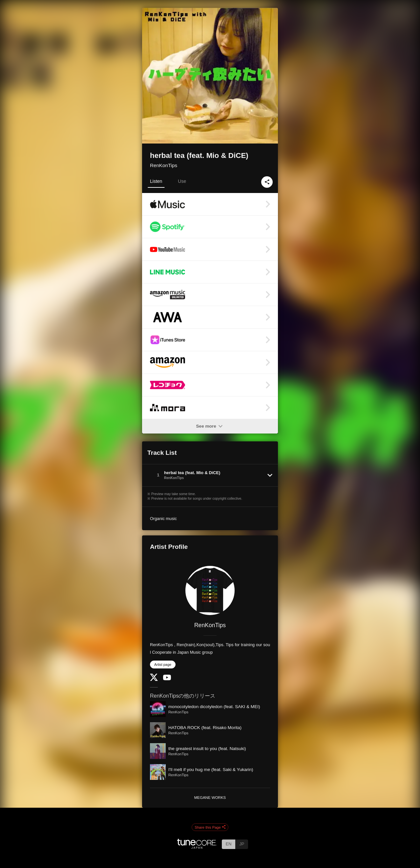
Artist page (163, 665)
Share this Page (210, 827)
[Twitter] (154, 679)
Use (182, 181)
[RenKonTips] (210, 590)
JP (242, 844)
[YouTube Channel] (167, 679)
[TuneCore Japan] (197, 847)
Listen (156, 181)
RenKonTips (164, 165)
